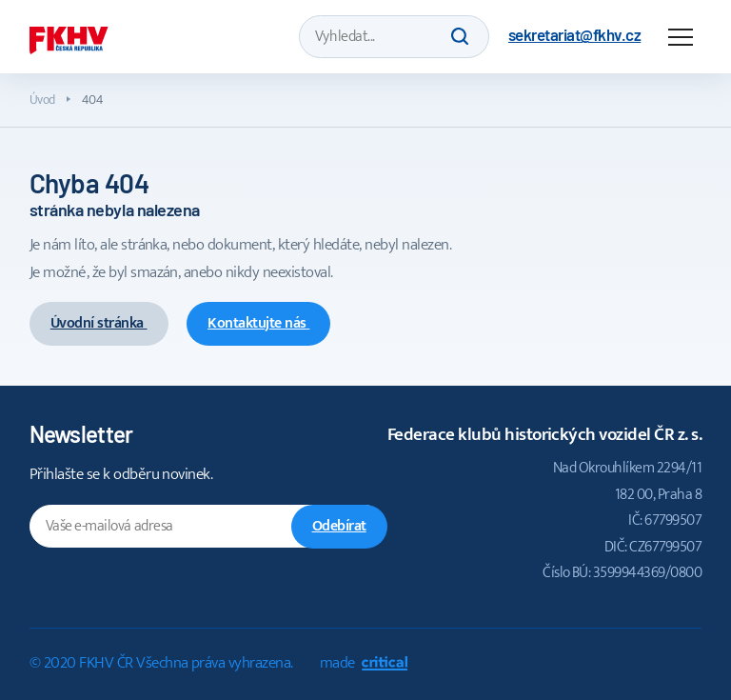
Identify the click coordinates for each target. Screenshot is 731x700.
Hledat (460, 36)
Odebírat (339, 526)
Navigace (681, 37)
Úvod (42, 100)
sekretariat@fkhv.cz (574, 34)
